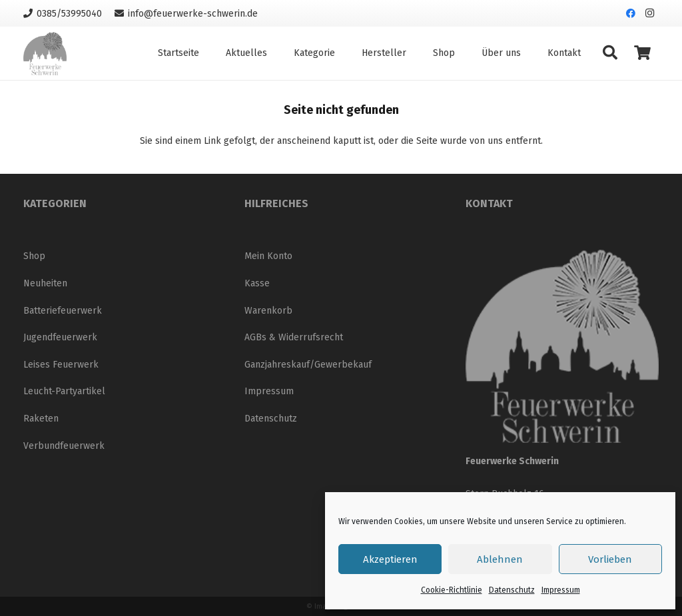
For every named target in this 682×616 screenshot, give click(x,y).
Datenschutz (512, 590)
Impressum (561, 590)
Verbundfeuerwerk (64, 446)
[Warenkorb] (643, 53)
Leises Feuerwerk (61, 365)
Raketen (41, 419)
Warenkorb (268, 311)
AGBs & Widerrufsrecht (294, 337)
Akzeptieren (390, 559)
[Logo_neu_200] (45, 54)
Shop (34, 256)
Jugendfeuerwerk (60, 337)
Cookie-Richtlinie (452, 590)
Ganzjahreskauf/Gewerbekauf (308, 365)
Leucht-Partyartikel (64, 391)
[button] (610, 53)
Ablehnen (500, 559)
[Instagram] (649, 13)
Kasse (257, 283)
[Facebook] (631, 13)
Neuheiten (45, 283)
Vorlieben (610, 559)
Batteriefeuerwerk (63, 311)
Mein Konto (268, 256)
